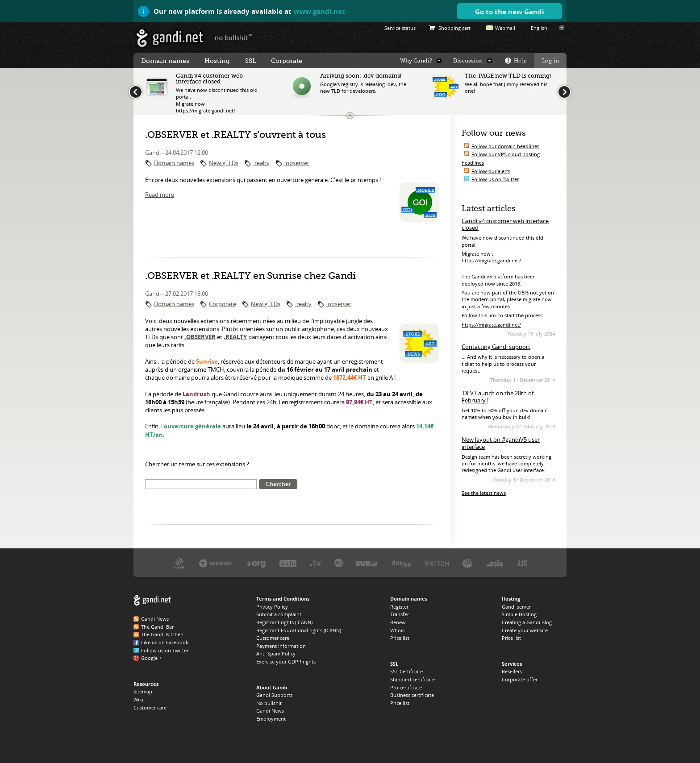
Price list (400, 638)
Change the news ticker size (350, 116)
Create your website (525, 630)
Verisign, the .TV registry (315, 563)
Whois (397, 630)
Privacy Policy (272, 607)
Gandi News (155, 619)
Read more (160, 195)
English (539, 28)
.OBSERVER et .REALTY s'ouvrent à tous (235, 135)
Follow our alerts (491, 171)
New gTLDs (224, 163)
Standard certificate (412, 679)
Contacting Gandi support (496, 347)
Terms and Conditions (283, 599)
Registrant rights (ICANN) (284, 622)
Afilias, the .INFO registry (288, 563)
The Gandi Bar (157, 627)
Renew (398, 622)
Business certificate (412, 695)
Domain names (174, 163)
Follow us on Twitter (495, 179)
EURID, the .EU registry (367, 563)
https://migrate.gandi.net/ (491, 325)
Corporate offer (520, 679)
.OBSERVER (200, 337)
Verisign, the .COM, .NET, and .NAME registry (216, 563)
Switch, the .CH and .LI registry (437, 563)
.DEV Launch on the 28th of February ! (498, 397)
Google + (151, 658)
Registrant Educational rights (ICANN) (299, 630)
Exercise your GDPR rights (286, 661)
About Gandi (272, 687)
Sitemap (143, 691)
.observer (297, 163)
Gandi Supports (274, 695)
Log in (550, 61)
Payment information (281, 646)
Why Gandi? (416, 61)
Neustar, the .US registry (522, 563)
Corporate (223, 304)
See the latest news (484, 493)
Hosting (217, 61)
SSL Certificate (406, 671)
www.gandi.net (319, 11)
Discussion (468, 61)
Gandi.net (152, 600)
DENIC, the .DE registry (468, 563)
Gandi (170, 38)
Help (520, 61)
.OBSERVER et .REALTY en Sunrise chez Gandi (250, 276)
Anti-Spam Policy (276, 653)
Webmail (505, 28)
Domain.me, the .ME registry (339, 563)
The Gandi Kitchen (162, 634)
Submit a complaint (279, 614)
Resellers (512, 671)
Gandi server (516, 607)
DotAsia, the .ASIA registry (495, 563)
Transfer (400, 614)
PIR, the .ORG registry (256, 563)
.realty (261, 163)
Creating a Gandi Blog (527, 622)
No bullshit (269, 703)
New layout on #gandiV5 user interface (501, 443)
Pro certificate (406, 687)
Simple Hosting (519, 614)
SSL (250, 61)
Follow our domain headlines (505, 146)
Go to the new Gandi (510, 12)
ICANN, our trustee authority (179, 563)
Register (399, 607)
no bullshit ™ (234, 37)
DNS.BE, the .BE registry (401, 563)
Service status (400, 28)
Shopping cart (454, 28)
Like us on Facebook (165, 642)
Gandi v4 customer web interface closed (505, 224)
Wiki (138, 699)
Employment (271, 719)
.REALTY (235, 337)
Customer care (150, 707)
